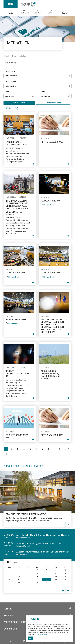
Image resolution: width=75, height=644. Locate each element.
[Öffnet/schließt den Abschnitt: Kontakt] (70, 608)
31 (47, 583)
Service (51, 13)
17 (47, 576)
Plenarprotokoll (49, 205)
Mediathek (37, 13)
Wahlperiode (39, 84)
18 (56, 576)
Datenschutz (43, 634)
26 (65, 580)
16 (37, 576)
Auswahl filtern (19, 103)
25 (56, 580)
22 (28, 580)
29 (28, 583)
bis (57, 96)
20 (9, 580)
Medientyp (39, 74)
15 (28, 576)
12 (65, 573)
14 (19, 576)
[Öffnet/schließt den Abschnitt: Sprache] (70, 615)
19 (65, 576)
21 (19, 580)
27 (9, 583)
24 (47, 580)
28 (19, 583)
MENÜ (10, 4)
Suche (64, 13)
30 (37, 583)
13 (9, 576)
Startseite (7, 56)
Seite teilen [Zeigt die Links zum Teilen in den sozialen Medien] (9, 62)
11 (56, 573)
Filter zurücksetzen (53, 103)
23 (37, 580)
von (21, 96)
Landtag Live (24, 13)
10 (47, 573)
